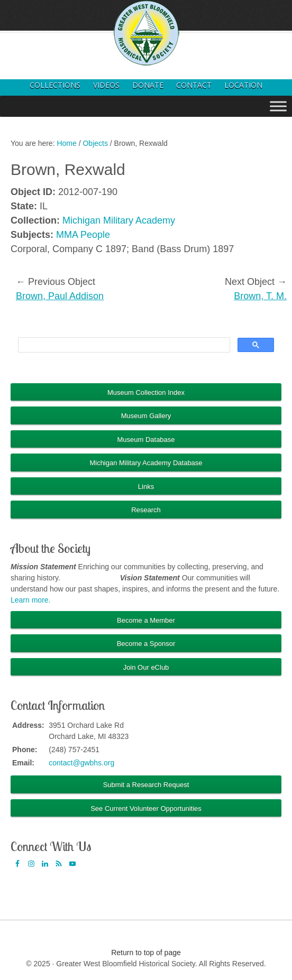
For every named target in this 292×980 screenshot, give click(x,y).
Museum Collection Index (146, 392)
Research (146, 510)
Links (146, 487)
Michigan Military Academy (119, 220)
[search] (123, 345)
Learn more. (30, 600)
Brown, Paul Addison (60, 296)
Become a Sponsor (146, 644)
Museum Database (146, 440)
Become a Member (146, 620)
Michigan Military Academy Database (146, 463)
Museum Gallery (146, 416)
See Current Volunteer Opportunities (146, 808)
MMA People (83, 235)
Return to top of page (146, 953)
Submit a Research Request (146, 785)
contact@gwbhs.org (81, 763)
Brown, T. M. (260, 296)
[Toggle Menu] (278, 106)
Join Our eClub (146, 667)
